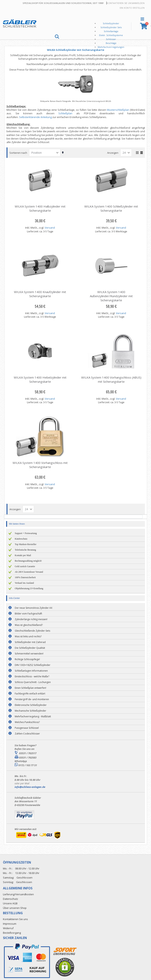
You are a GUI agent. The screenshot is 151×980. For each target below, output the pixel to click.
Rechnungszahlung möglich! (28, 561)
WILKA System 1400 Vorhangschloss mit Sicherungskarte (41, 465)
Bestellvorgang (12, 933)
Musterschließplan (118, 110)
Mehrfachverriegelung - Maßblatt (33, 716)
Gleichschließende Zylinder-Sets (32, 631)
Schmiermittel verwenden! (29, 654)
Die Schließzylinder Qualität (30, 648)
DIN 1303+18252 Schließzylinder (33, 665)
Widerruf (8, 928)
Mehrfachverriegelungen (111, 47)
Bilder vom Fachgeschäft (28, 614)
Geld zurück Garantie (25, 566)
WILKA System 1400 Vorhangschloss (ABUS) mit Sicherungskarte (111, 379)
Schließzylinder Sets (111, 27)
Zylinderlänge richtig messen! (31, 619)
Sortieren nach (19, 153)
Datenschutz (11, 899)
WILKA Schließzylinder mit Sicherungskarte (76, 50)
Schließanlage (111, 31)
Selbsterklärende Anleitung (36, 117)
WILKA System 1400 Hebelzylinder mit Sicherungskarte (41, 379)
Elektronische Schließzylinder (31, 705)
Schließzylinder (111, 23)
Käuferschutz (21, 539)
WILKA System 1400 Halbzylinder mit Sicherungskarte (41, 208)
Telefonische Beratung (25, 550)
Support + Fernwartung (26, 533)
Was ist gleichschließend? (29, 625)
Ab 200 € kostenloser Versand (29, 572)
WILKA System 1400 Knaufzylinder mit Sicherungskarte (41, 294)
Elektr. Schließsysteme (111, 35)
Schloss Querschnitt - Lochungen (33, 682)
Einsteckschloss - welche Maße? (32, 676)
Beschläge (111, 43)
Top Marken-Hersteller (26, 544)
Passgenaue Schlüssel (27, 728)
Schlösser (111, 39)
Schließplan (66, 113)
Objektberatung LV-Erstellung (29, 588)
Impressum (10, 924)
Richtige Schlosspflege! (27, 659)
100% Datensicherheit (25, 577)
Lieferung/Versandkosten (18, 894)
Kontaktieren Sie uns (120, 3)
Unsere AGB (10, 903)
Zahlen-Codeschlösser (27, 734)
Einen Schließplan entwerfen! (30, 688)
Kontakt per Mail (23, 555)
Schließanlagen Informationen (31, 671)
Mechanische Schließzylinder (30, 711)
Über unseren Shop (15, 908)
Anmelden (139, 3)
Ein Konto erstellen (132, 8)
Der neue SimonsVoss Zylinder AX (34, 608)
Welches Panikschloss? (27, 722)
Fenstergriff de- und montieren (32, 699)
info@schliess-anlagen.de (30, 787)
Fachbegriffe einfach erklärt (30, 694)
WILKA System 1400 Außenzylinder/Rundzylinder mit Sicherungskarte (111, 296)
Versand (51, 228)
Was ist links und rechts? (28, 636)
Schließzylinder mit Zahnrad (30, 642)
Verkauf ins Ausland (24, 583)
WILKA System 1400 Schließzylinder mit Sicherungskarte (112, 208)
